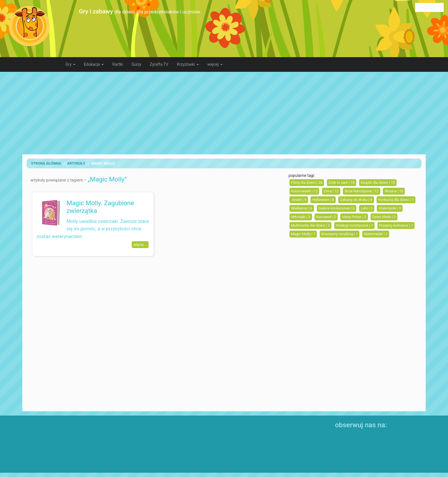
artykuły (76, 163)
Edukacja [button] (94, 64)
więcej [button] (215, 64)
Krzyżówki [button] (188, 64)
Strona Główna (46, 163)
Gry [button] (70, 64)
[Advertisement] (224, 113)
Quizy (136, 64)
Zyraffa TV (159, 64)
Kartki (118, 64)
